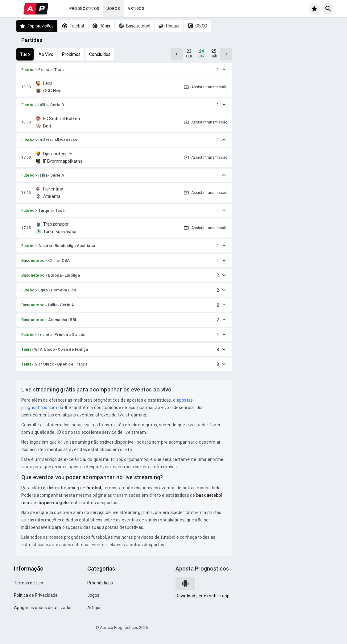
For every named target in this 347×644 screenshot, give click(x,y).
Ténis (26, 349)
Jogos (113, 9)
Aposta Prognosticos (202, 569)
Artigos (136, 9)
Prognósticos (85, 9)
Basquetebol (33, 260)
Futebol (29, 70)
